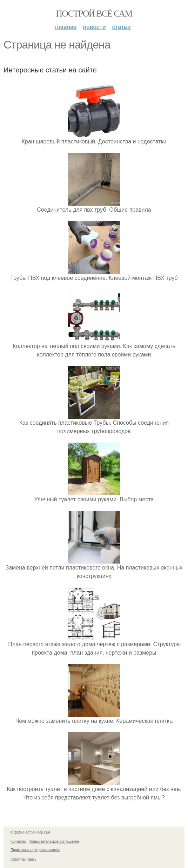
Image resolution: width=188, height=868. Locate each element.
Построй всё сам (94, 14)
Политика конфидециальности (35, 850)
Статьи (122, 27)
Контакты (18, 841)
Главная (65, 27)
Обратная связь (23, 859)
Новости (94, 27)
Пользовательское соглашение (54, 841)
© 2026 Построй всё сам (30, 832)
